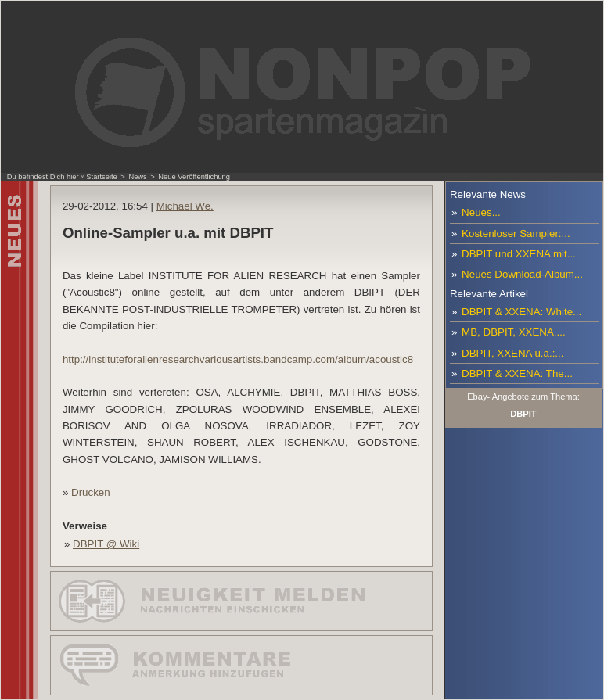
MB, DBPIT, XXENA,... (514, 332)
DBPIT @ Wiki (106, 544)
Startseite (101, 177)
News (137, 177)
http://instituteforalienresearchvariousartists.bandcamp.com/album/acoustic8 (238, 359)
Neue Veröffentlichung (194, 177)
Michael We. (185, 206)
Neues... (481, 212)
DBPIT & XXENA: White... (521, 312)
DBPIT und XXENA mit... (519, 254)
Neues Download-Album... (522, 274)
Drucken (91, 492)
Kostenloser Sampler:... (516, 233)
